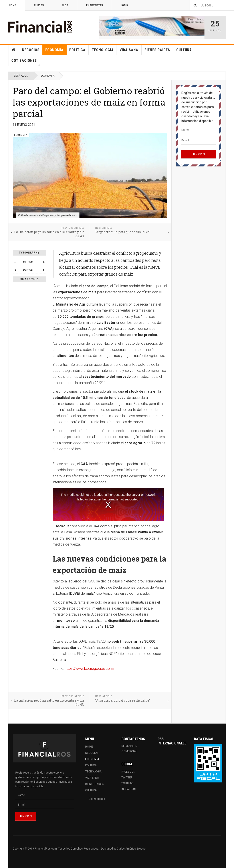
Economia (54, 50)
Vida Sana (129, 50)
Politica (77, 50)
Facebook (128, 772)
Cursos (39, 5)
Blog (65, 5)
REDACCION (129, 746)
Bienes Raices (157, 50)
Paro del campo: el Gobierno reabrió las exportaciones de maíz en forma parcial (89, 102)
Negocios (31, 50)
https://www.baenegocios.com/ (90, 669)
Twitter (127, 778)
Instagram (129, 789)
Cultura (184, 50)
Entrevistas (94, 5)
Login (124, 5)
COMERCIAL (129, 751)
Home (12, 5)
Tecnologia (103, 50)
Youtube (127, 783)
